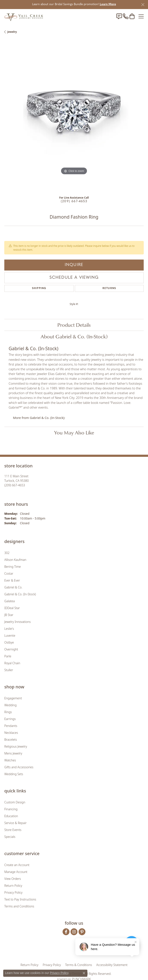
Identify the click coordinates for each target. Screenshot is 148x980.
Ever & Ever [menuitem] (12, 580)
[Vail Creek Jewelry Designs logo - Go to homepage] (24, 16)
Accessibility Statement (112, 965)
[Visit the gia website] (50, 951)
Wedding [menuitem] (10, 705)
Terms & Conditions (79, 965)
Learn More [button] (108, 4)
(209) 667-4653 (74, 201)
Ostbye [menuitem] (9, 642)
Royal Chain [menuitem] (12, 663)
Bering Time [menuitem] (13, 567)
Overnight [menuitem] (11, 649)
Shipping (39, 288)
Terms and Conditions (19, 906)
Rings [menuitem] (8, 712)
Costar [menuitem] (9, 573)
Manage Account (16, 872)
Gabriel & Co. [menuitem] (13, 587)
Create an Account (17, 865)
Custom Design (15, 802)
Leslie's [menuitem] (9, 629)
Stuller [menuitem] (9, 670)
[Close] (143, 5)
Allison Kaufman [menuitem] (15, 560)
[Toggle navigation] (141, 16)
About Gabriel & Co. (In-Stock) (74, 336)
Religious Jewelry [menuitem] (16, 746)
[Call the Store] (15, 485)
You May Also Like (74, 432)
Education (11, 816)
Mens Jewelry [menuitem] (13, 753)
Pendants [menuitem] (11, 726)
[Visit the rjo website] (75, 951)
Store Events (13, 830)
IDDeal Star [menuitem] (12, 608)
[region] (74, 116)
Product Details (74, 325)
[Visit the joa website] (64, 951)
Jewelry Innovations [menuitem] (17, 622)
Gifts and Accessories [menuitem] (19, 767)
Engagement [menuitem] (13, 698)
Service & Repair (15, 823)
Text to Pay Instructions (20, 899)
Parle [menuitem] (8, 656)
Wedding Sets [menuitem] (14, 774)
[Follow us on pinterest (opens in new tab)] (82, 932)
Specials (10, 837)
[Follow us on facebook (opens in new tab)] (66, 932)
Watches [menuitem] (10, 760)
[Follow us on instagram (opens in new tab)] (74, 932)
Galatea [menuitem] (9, 601)
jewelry (12, 32)
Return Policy (13, 886)
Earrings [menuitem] (10, 719)
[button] (132, 16)
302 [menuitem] (7, 553)
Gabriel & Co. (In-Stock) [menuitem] (20, 594)
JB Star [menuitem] (9, 615)
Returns (109, 288)
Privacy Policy (13, 892)
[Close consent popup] (84, 973)
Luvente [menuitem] (10, 635)
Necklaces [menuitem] (11, 733)
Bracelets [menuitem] (11, 740)
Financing (11, 809)
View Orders (13, 879)
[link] (119, 16)
